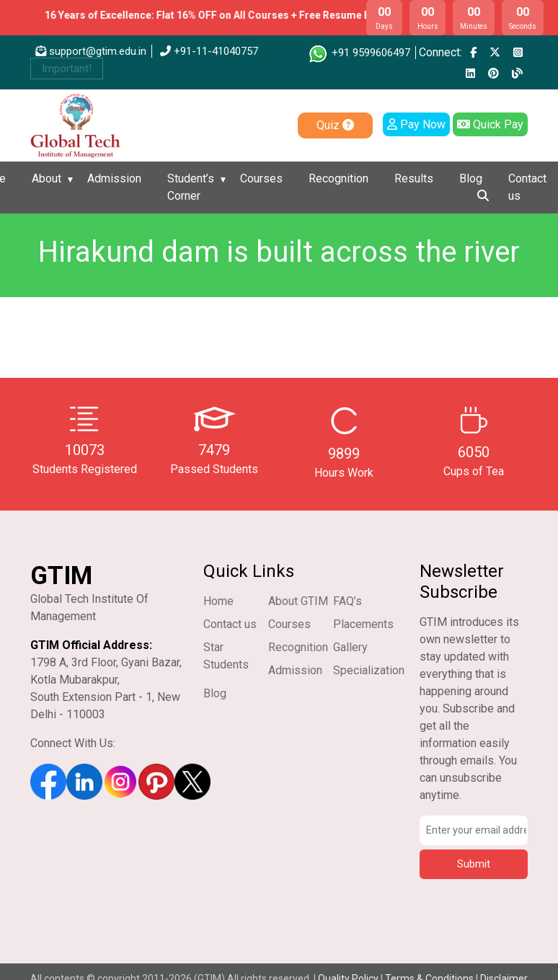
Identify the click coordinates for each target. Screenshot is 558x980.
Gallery (350, 647)
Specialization (369, 670)
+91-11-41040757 (209, 51)
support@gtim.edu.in (91, 51)
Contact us (527, 187)
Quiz (335, 125)
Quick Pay (490, 124)
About (46, 178)
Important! (67, 69)
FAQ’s (347, 601)
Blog (471, 178)
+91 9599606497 (359, 53)
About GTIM (298, 601)
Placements (363, 624)
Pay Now (416, 124)
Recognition (338, 178)
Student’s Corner (191, 187)
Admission (114, 178)
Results (414, 178)
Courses (261, 178)
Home (218, 601)
